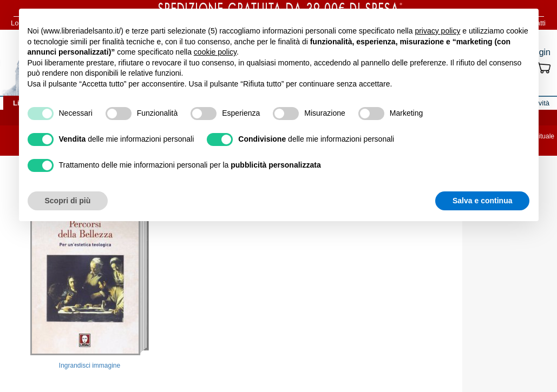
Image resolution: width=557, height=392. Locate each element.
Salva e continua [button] (482, 201)
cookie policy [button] (215, 52)
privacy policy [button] (437, 31)
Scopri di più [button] (68, 201)
